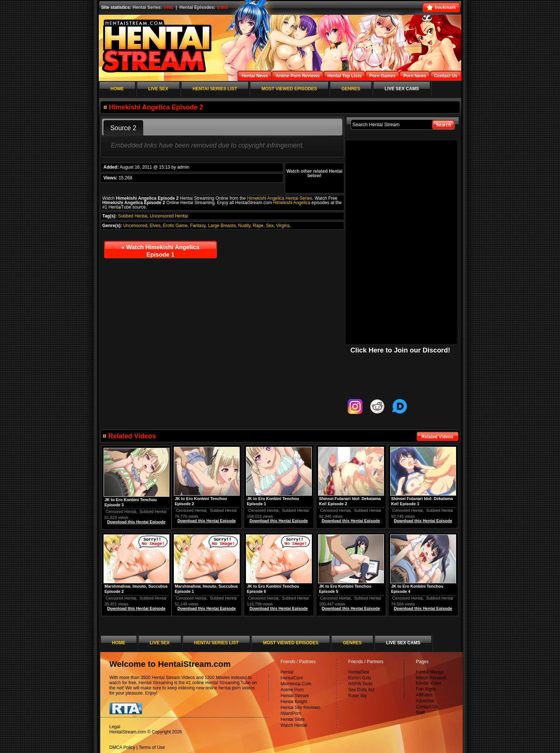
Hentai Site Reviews (301, 708)
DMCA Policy (122, 747)
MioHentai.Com (296, 684)
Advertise (425, 701)
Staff (421, 713)
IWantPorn (291, 713)
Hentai (287, 672)
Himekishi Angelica (292, 203)
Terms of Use (152, 747)
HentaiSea (359, 672)
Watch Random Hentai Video (431, 681)
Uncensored (135, 226)
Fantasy (198, 226)
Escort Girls (360, 678)
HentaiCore (292, 678)
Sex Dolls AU (361, 690)
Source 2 (123, 128)
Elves (155, 226)
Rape (258, 226)
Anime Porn (292, 690)
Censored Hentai (408, 510)
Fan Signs (426, 689)
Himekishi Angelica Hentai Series (280, 198)
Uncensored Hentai (169, 216)
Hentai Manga (430, 672)
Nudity (244, 226)
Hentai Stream (295, 696)
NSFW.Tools (361, 684)
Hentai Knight (294, 702)
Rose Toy (358, 696)
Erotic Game (176, 226)
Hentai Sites (293, 719)
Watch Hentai (294, 725)
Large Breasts (222, 226)
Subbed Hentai (133, 216)
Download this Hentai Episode (423, 521)
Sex (270, 226)
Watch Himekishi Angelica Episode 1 (160, 251)
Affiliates (424, 695)
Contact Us (427, 707)
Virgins (283, 226)
